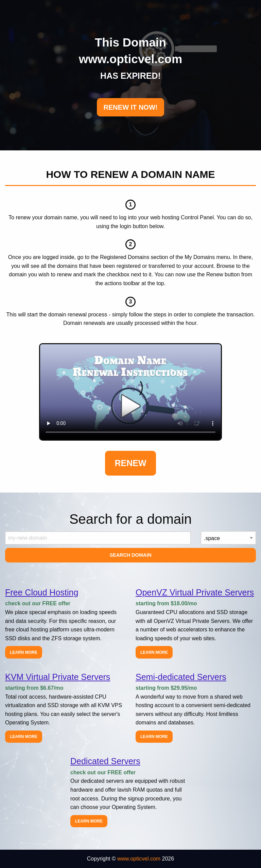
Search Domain (130, 555)
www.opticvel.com (139, 859)
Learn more (24, 652)
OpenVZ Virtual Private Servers (195, 592)
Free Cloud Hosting (42, 592)
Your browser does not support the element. (130, 392)
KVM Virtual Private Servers (58, 677)
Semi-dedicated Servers (181, 677)
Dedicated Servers (105, 761)
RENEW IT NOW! (131, 107)
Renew (130, 463)
